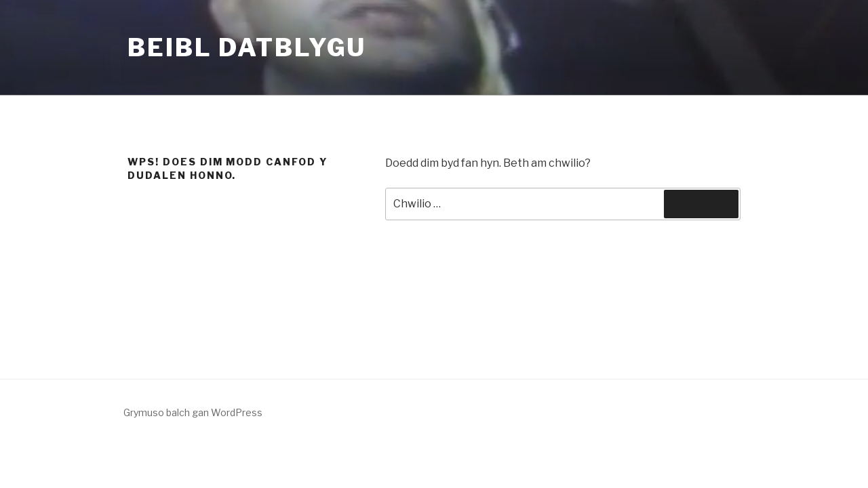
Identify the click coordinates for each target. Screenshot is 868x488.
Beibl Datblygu (247, 47)
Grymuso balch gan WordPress (193, 412)
